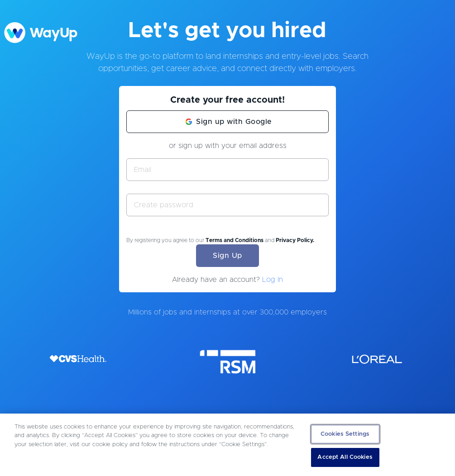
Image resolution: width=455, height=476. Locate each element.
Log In (273, 280)
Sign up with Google (234, 122)
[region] (227, 445)
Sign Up (227, 256)
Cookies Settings (345, 434)
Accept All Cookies (345, 457)
